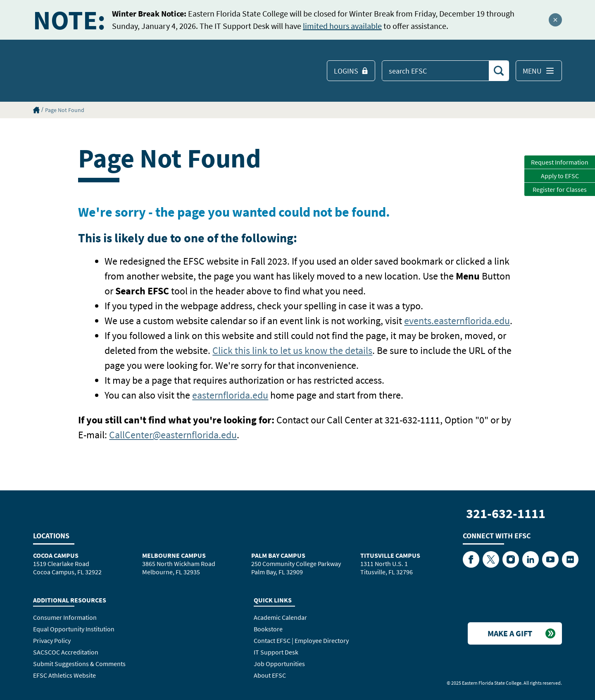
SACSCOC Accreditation (66, 652)
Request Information (560, 162)
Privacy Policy (52, 640)
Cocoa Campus (56, 555)
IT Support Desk (276, 652)
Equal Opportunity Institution (74, 629)
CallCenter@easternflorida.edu (173, 435)
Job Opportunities (279, 664)
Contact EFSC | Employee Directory (301, 640)
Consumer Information (65, 617)
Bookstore (268, 629)
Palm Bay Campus (278, 555)
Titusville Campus (390, 555)
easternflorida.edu (230, 395)
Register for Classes (560, 189)
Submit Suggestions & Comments (79, 664)
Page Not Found (65, 110)
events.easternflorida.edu (457, 321)
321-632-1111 (506, 514)
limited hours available (342, 26)
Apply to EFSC (560, 176)
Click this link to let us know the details (292, 350)
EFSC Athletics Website (64, 675)
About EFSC (270, 675)
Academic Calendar (280, 617)
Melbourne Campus (174, 555)
